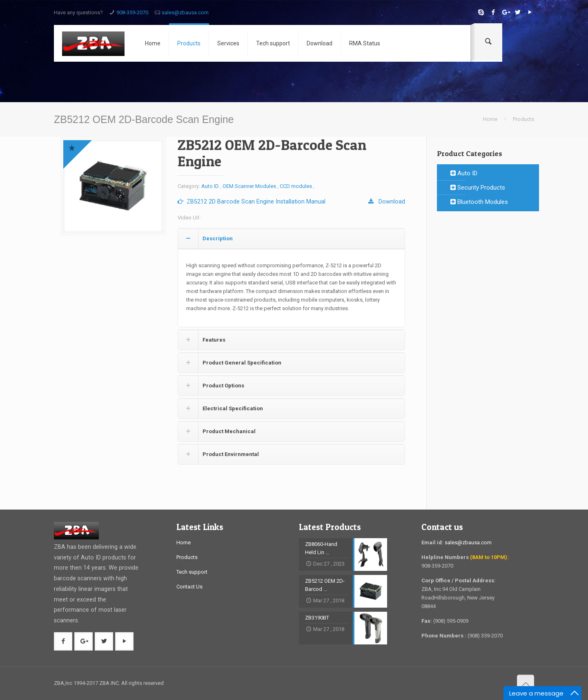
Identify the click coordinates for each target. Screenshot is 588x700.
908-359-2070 (132, 12)
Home (490, 119)
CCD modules (296, 186)
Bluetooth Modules (479, 202)
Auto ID (210, 186)
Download (387, 201)
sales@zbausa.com (185, 12)
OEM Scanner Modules (249, 186)
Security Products (478, 188)
